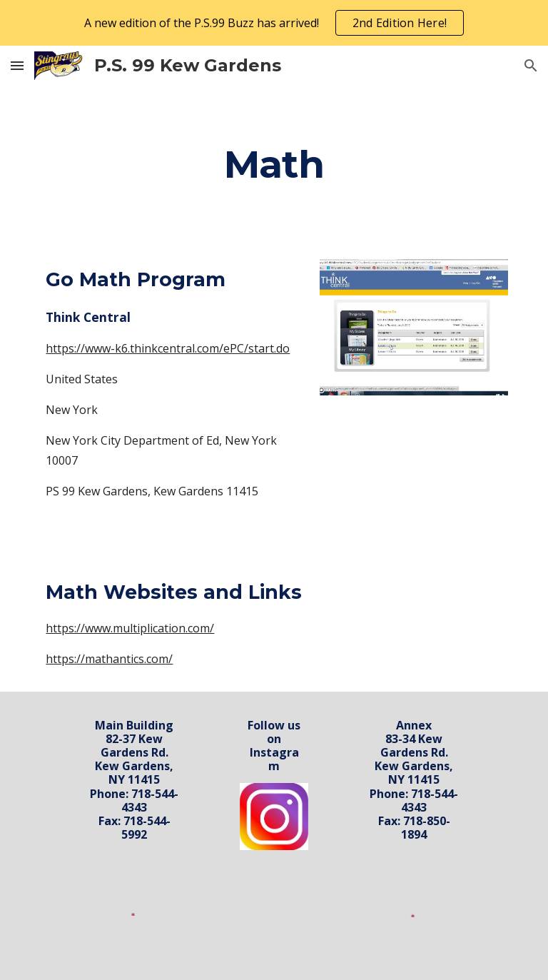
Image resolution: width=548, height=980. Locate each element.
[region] (274, 23)
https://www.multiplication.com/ (130, 628)
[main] (274, 164)
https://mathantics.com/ (109, 659)
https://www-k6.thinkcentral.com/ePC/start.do (168, 348)
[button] (17, 65)
